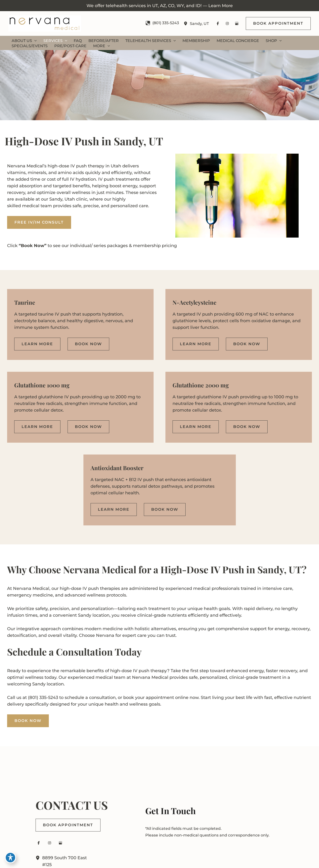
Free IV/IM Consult (39, 222)
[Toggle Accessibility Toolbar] (10, 858)
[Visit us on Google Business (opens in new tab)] (237, 23)
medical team (37, 206)
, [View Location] (199, 23)
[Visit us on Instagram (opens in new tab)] (227, 23)
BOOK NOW (28, 721)
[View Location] (187, 24)
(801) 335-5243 (43, 698)
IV (73, 166)
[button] (278, 23)
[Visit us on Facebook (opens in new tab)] (218, 23)
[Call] (162, 23)
